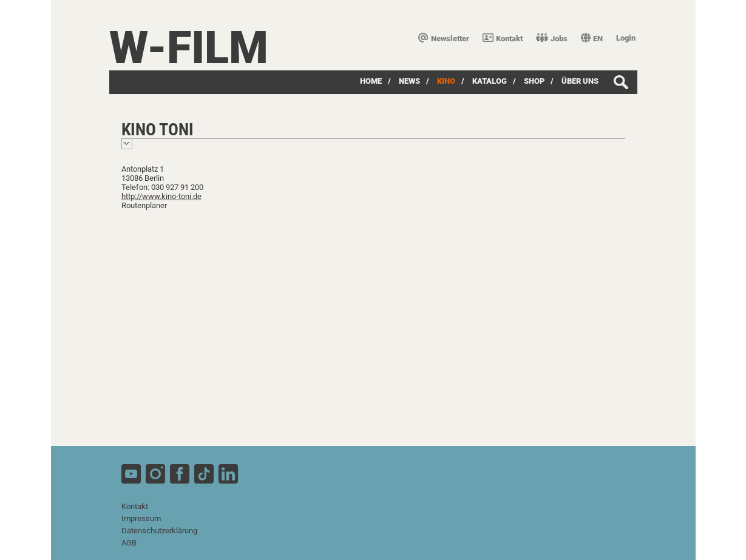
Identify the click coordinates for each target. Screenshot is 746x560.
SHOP (534, 81)
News (409, 81)
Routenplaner (144, 205)
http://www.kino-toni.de (161, 196)
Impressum (141, 518)
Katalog (490, 81)
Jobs (552, 39)
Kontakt (503, 39)
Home (371, 81)
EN (592, 39)
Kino (446, 81)
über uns (580, 81)
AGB (129, 543)
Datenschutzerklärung (159, 531)
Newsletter (444, 39)
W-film (189, 48)
